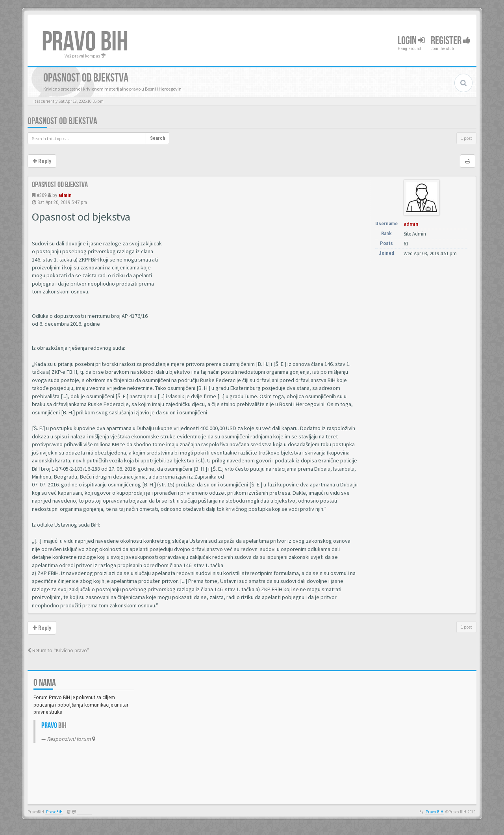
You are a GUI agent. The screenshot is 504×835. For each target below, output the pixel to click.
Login (411, 41)
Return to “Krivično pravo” (58, 650)
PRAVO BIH (85, 42)
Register (451, 41)
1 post (466, 138)
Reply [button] (42, 161)
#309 (42, 195)
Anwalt (84, 812)
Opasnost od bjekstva (62, 121)
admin (65, 195)
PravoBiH (54, 812)
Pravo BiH (435, 812)
